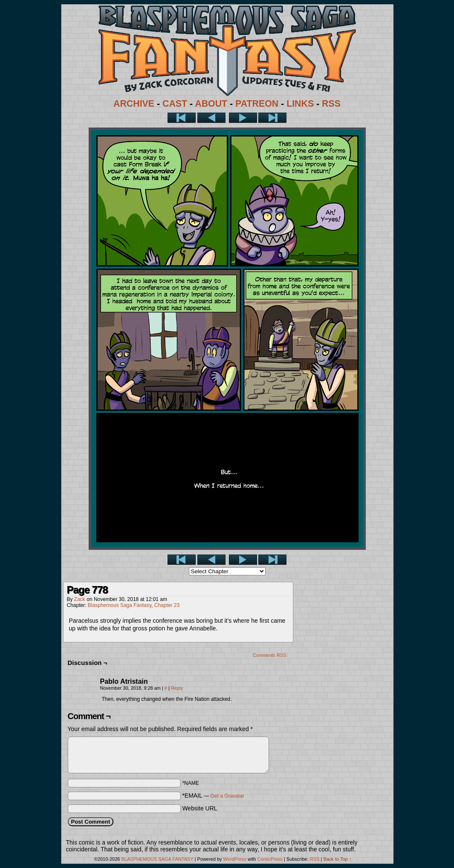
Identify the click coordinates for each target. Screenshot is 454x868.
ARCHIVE (134, 104)
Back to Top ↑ (337, 859)
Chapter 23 (167, 605)
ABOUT (211, 104)
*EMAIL (213, 795)
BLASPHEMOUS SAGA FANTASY (158, 859)
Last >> (272, 118)
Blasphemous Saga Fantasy (120, 605)
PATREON (257, 104)
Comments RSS (270, 655)
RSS (331, 104)
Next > (243, 118)
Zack (80, 599)
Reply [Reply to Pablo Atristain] (177, 688)
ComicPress (270, 859)
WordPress (235, 859)
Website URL (200, 808)
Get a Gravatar (227, 796)
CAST (175, 104)
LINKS (300, 104)
